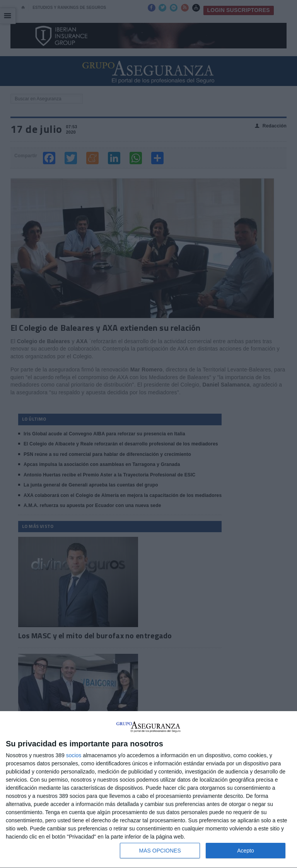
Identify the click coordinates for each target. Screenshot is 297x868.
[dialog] (148, 790)
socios (74, 755)
